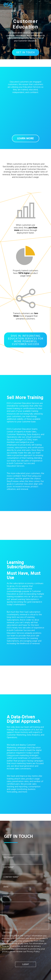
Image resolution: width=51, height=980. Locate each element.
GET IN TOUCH (26, 52)
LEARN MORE (26, 138)
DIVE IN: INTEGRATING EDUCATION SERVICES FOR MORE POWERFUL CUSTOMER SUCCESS (26, 340)
